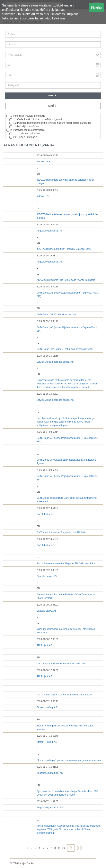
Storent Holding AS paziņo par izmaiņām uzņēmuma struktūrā (69, 760)
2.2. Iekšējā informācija (23, 137)
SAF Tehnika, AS (45, 514)
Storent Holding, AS (47, 707)
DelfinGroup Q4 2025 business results (56, 315)
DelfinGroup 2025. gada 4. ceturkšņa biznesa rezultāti (65, 349)
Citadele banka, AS (47, 576)
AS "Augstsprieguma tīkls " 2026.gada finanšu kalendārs (66, 280)
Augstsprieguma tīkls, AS (50, 231)
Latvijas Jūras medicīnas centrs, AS (55, 362)
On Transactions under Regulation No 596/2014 (61, 532)
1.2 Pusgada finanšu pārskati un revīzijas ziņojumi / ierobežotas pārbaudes (50, 123)
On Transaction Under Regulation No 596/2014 (61, 664)
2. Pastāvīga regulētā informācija (26, 130)
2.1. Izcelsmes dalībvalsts (25, 134)
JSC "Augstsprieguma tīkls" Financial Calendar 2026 (64, 249)
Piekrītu (96, 8)
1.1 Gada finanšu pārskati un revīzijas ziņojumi (36, 119)
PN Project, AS (44, 645)
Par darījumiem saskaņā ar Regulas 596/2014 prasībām (66, 563)
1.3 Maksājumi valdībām (24, 127)
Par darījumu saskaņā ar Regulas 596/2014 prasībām (64, 695)
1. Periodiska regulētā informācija (26, 116)
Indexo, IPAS (43, 162)
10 (63, 848)
